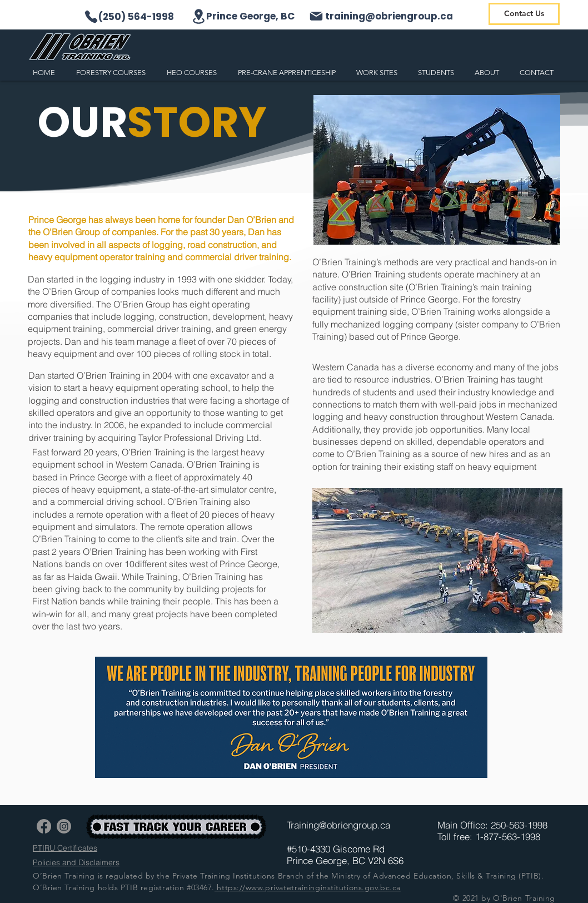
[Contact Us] (524, 14)
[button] (113, 73)
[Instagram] (64, 826)
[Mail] (316, 16)
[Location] (198, 16)
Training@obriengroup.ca (338, 825)
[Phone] (91, 17)
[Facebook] (44, 826)
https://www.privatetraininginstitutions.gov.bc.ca (308, 887)
